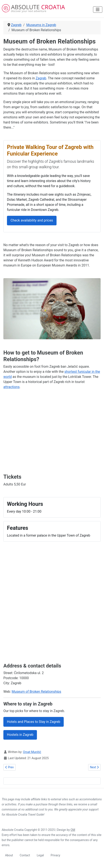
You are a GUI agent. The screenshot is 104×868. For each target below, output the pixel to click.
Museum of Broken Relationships (36, 692)
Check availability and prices (32, 220)
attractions (11, 387)
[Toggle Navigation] (98, 10)
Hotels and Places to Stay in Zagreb (34, 722)
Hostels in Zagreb (20, 735)
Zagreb (41, 78)
